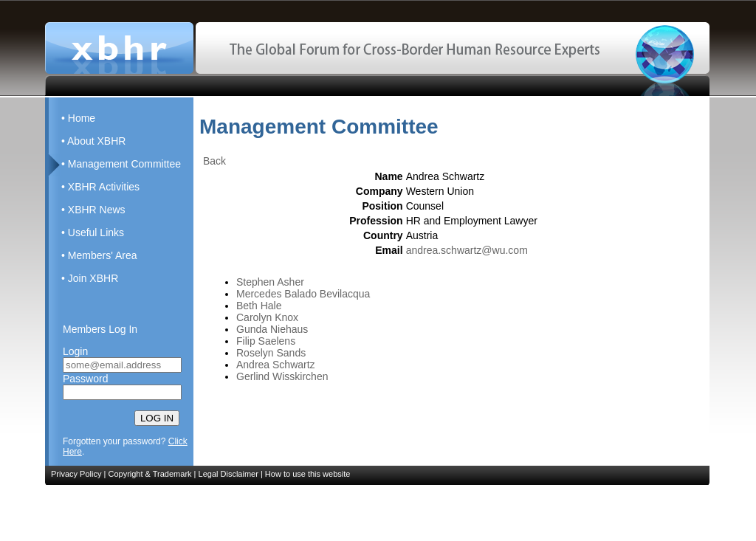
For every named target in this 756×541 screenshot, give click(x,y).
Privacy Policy (76, 474)
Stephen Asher (270, 282)
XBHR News (97, 210)
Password (85, 379)
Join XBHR (93, 278)
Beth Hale (259, 306)
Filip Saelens (266, 341)
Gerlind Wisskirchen (282, 376)
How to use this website (308, 474)
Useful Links (96, 232)
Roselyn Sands (271, 353)
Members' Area (103, 255)
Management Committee (124, 164)
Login (75, 351)
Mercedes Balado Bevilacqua (303, 294)
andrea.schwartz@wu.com (467, 250)
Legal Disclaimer (228, 474)
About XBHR (96, 141)
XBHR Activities (104, 187)
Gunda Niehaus (272, 329)
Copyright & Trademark (150, 474)
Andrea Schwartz (276, 365)
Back (214, 161)
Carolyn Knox (267, 317)
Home (82, 118)
